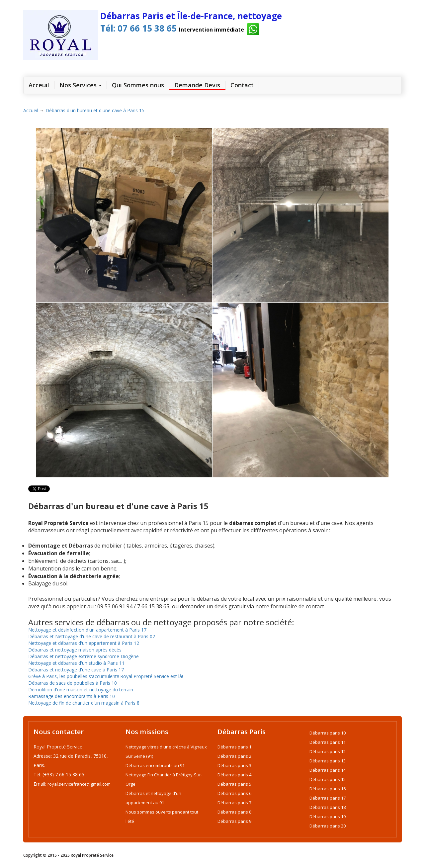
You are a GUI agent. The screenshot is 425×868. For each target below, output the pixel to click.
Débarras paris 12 (328, 751)
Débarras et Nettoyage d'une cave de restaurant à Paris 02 (92, 636)
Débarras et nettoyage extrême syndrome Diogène (84, 656)
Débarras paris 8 (234, 812)
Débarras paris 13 (328, 761)
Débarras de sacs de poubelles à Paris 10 (73, 683)
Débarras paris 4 (234, 775)
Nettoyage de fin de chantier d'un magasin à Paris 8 (84, 703)
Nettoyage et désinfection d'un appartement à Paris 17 (87, 630)
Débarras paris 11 (328, 742)
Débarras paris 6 (234, 793)
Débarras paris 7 (234, 803)
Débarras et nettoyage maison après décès (75, 650)
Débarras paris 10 (328, 733)
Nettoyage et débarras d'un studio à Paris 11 (76, 663)
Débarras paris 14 (328, 770)
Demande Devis (197, 85)
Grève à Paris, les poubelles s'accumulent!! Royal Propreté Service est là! (106, 676)
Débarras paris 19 (328, 817)
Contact (242, 85)
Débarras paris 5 (234, 784)
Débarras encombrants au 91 (155, 765)
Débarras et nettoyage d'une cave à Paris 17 (76, 670)
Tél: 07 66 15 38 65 (137, 28)
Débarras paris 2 (234, 756)
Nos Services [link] (81, 85)
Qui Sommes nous (138, 85)
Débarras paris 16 (328, 789)
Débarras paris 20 (328, 826)
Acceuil (42, 85)
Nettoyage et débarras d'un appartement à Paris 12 (84, 643)
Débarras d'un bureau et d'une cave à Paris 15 (95, 110)
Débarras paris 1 (234, 747)
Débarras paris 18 (328, 807)
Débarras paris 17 (328, 798)
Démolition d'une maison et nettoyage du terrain (81, 690)
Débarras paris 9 (234, 821)
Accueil (31, 110)
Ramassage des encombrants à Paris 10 (72, 696)
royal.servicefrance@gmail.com (79, 784)
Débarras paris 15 (328, 779)
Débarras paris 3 (234, 765)
